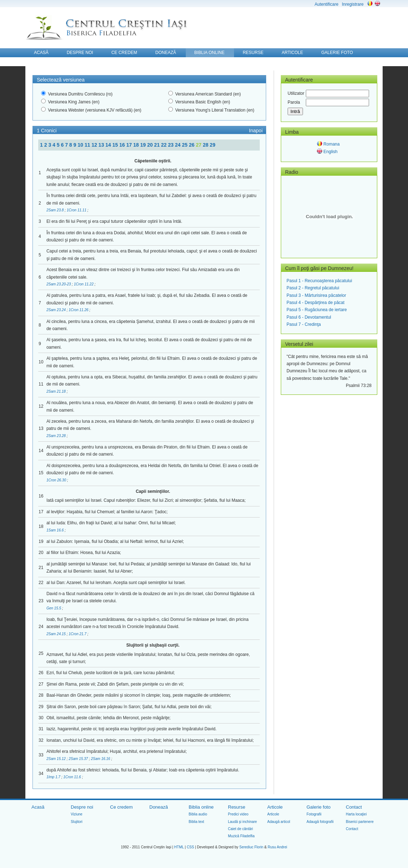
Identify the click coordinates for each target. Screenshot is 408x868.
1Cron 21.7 (78, 634)
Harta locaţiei (356, 814)
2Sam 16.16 (101, 759)
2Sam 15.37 (79, 759)
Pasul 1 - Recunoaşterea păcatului (319, 281)
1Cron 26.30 (57, 480)
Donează (159, 807)
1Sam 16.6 (56, 530)
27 (199, 145)
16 (123, 145)
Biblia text (196, 822)
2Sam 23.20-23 (59, 284)
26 (192, 145)
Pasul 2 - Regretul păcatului (313, 288)
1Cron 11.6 (73, 777)
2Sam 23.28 (57, 436)
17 (130, 145)
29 (213, 145)
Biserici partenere (360, 822)
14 (109, 145)
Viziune (77, 814)
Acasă (38, 807)
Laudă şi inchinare (242, 822)
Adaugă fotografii (320, 822)
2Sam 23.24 (57, 310)
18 (137, 145)
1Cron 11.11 (77, 210)
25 (185, 145)
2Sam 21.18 (57, 391)
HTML (179, 847)
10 (81, 145)
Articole (275, 807)
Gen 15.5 (54, 608)
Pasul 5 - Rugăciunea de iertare (317, 310)
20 (151, 145)
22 (165, 145)
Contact (354, 807)
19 (143, 145)
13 (102, 145)
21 (157, 145)
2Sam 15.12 (57, 759)
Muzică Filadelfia (241, 836)
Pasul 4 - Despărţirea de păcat (315, 303)
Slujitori (77, 822)
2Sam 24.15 (57, 634)
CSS (191, 847)
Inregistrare (353, 4)
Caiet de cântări (240, 829)
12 (95, 145)
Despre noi (82, 807)
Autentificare (326, 4)
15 (116, 145)
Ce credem (121, 807)
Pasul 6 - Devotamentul (309, 317)
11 (88, 145)
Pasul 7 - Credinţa (304, 324)
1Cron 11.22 (84, 284)
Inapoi (256, 131)
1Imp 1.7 (54, 777)
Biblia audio (198, 814)
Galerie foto (319, 807)
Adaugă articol (279, 822)
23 (171, 145)
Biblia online (201, 807)
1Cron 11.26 (79, 310)
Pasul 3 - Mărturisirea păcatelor (316, 295)
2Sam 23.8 (56, 210)
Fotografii (314, 814)
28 (206, 145)
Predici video (238, 814)
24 (178, 145)
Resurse (237, 807)
